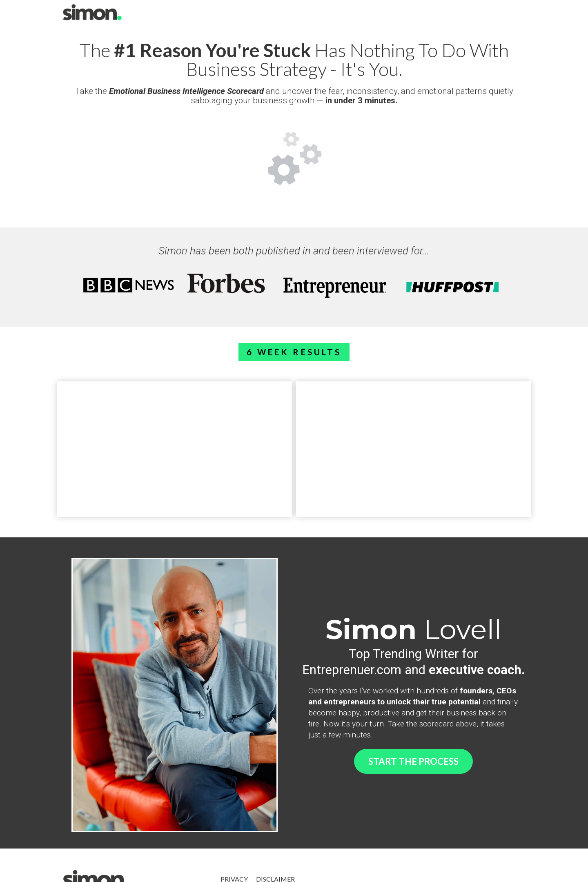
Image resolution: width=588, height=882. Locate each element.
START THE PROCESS (413, 761)
